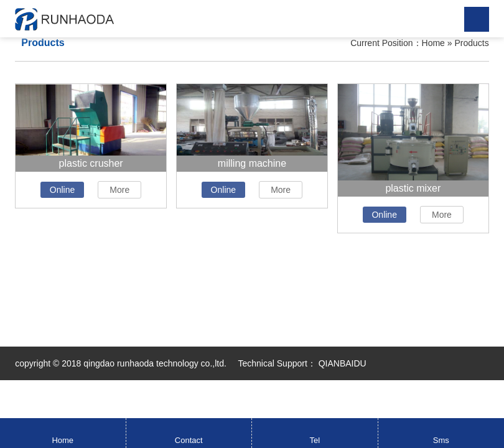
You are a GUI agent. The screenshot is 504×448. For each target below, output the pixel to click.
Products (471, 43)
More (119, 190)
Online (62, 190)
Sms (441, 440)
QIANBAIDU (341, 363)
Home (433, 43)
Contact (189, 440)
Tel (315, 440)
